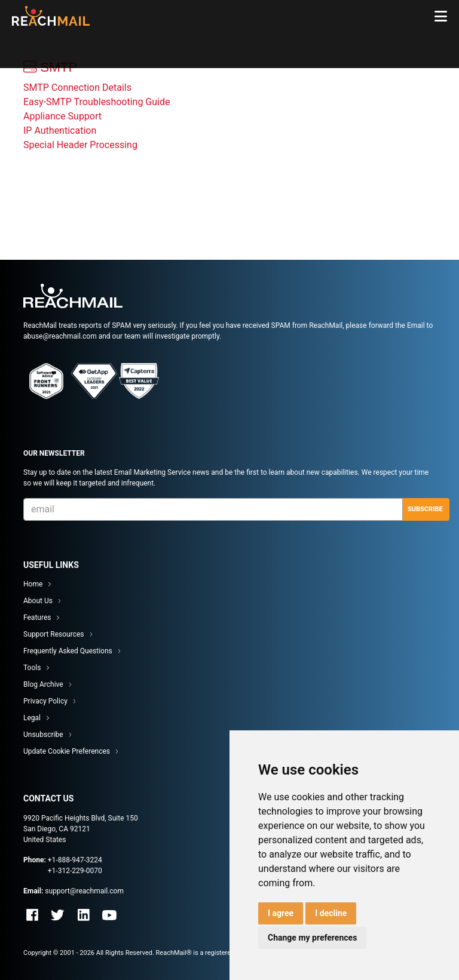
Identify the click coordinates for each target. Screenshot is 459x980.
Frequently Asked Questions (68, 651)
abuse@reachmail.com (60, 336)
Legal (32, 718)
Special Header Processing (80, 145)
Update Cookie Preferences (67, 751)
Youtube (109, 915)
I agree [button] (281, 913)
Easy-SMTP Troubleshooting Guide (97, 102)
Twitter (58, 915)
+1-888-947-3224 (75, 860)
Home (33, 584)
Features (37, 618)
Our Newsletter (54, 453)
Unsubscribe (43, 735)
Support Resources (54, 634)
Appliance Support (62, 116)
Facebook (32, 915)
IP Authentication (60, 130)
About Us (38, 601)
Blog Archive (43, 684)
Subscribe (425, 509)
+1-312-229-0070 (75, 871)
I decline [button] (331, 913)
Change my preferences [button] (312, 938)
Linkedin (84, 915)
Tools (32, 668)
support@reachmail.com (84, 891)
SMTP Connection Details (77, 87)
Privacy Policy (45, 701)
